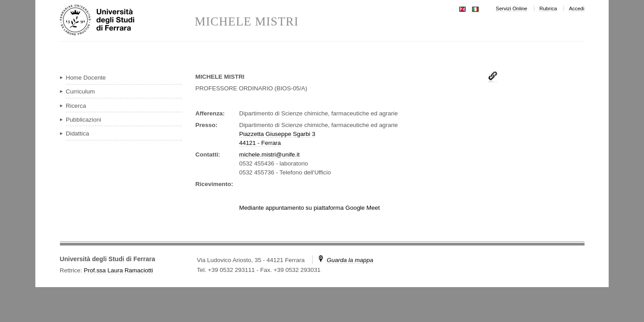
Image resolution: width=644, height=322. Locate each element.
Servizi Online (512, 8)
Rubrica (548, 8)
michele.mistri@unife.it (269, 155)
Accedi (576, 8)
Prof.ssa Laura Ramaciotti (118, 270)
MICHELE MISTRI (247, 22)
